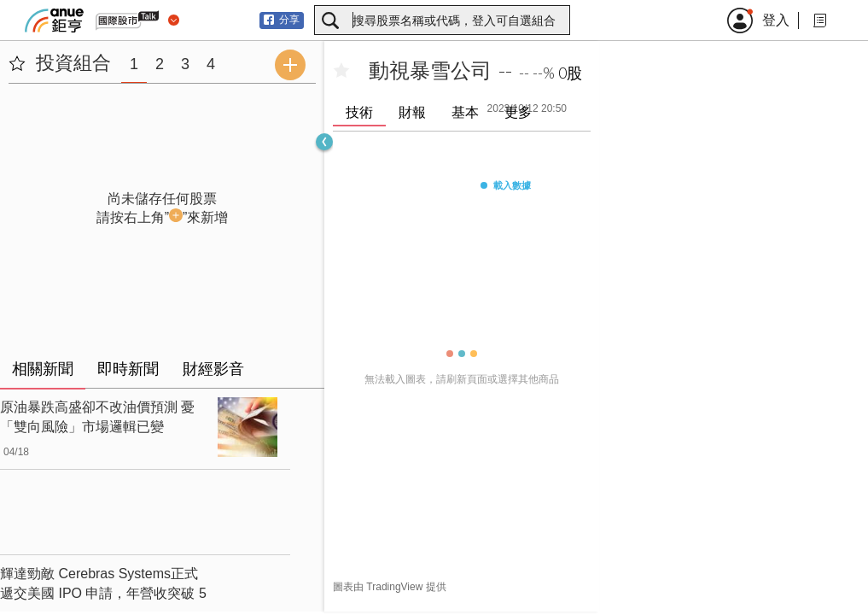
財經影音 (213, 369)
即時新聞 (128, 369)
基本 (465, 112)
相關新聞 (43, 369)
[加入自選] (341, 71)
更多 (518, 112)
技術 (359, 112)
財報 (412, 112)
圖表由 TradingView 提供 (390, 587)
